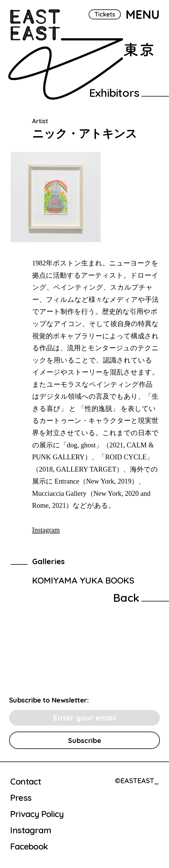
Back (126, 597)
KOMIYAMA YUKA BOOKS (83, 580)
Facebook (29, 846)
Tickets (105, 14)
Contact (26, 781)
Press (21, 798)
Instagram (46, 530)
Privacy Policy (37, 814)
